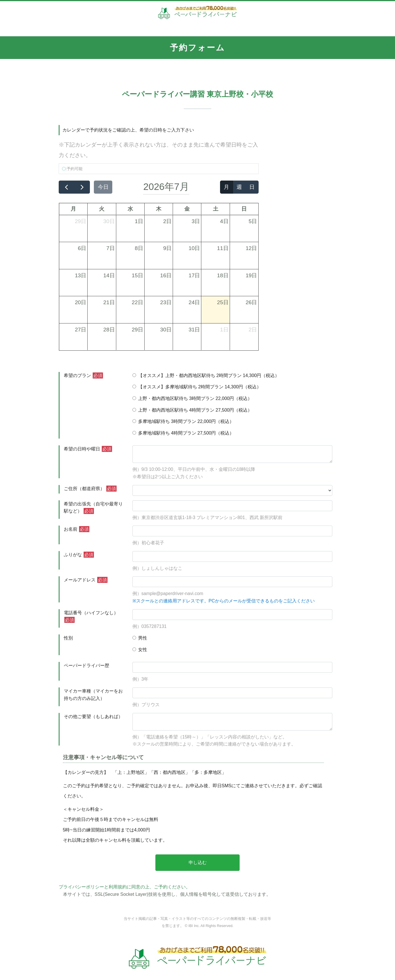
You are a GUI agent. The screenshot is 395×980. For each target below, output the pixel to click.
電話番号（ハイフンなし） (91, 617)
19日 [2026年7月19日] (251, 275)
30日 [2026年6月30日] (109, 221)
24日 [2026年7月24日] (194, 302)
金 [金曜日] (187, 209)
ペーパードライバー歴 (86, 665)
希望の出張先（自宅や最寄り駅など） (93, 508)
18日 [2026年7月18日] (223, 275)
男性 (140, 638)
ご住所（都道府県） (90, 489)
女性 (140, 650)
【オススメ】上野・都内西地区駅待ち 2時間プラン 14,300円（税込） (206, 375)
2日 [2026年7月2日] (167, 221)
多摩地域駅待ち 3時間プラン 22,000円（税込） (183, 421)
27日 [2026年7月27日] (81, 330)
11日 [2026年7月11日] (223, 248)
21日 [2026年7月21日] (109, 302)
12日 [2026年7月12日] (251, 248)
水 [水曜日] (130, 209)
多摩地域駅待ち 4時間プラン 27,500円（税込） (183, 433)
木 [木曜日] (159, 209)
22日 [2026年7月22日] (138, 302)
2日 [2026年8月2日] (253, 330)
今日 (103, 187)
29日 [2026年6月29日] (81, 221)
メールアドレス (86, 580)
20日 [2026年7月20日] (81, 302)
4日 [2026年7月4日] (224, 221)
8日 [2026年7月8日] (139, 248)
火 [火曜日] (102, 209)
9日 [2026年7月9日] (167, 248)
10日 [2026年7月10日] (194, 248)
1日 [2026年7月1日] (139, 221)
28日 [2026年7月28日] (109, 330)
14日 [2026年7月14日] (109, 275)
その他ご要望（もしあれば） (93, 717)
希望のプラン (83, 375)
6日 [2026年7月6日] (82, 248)
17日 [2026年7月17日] (194, 275)
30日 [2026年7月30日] (166, 330)
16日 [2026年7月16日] (166, 275)
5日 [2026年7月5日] (253, 221)
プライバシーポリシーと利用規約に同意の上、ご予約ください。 (124, 887)
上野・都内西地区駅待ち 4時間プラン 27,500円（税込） (192, 410)
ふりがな (79, 555)
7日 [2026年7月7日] (111, 248)
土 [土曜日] (216, 209)
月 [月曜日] (73, 209)
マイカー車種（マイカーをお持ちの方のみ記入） (93, 695)
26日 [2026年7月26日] (251, 302)
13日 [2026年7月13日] (81, 275)
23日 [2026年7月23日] (166, 302)
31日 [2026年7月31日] (194, 330)
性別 (68, 638)
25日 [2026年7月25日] (223, 302)
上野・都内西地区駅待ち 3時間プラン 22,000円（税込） (192, 398)
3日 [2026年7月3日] (196, 221)
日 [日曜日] (244, 209)
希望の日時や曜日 (88, 449)
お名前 (77, 529)
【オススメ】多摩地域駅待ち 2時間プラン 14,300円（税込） (197, 387)
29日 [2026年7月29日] (138, 330)
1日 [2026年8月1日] (224, 330)
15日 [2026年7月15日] (138, 275)
